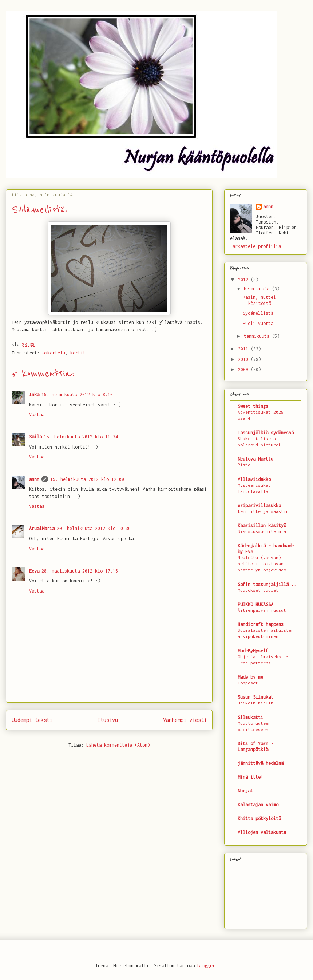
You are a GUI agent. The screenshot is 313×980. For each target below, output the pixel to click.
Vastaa (37, 415)
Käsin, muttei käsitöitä (259, 300)
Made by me (250, 677)
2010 (244, 359)
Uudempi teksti (32, 720)
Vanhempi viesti (185, 720)
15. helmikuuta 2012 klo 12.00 (87, 479)
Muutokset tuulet (258, 590)
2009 (244, 369)
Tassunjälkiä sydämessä (266, 433)
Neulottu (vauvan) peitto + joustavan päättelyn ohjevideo (262, 564)
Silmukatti (250, 717)
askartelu (54, 353)
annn (34, 479)
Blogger (206, 966)
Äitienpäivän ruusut (262, 610)
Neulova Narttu (255, 459)
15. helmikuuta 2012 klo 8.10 (77, 395)
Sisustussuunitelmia (262, 531)
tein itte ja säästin (263, 511)
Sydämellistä (258, 313)
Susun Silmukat (255, 697)
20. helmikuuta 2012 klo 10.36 (94, 528)
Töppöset (248, 683)
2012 (244, 280)
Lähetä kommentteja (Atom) (118, 745)
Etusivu (108, 720)
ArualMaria (42, 528)
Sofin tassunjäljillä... (267, 584)
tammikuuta (258, 336)
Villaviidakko (254, 479)
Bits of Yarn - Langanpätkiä (255, 746)
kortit (78, 353)
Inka (34, 395)
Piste (244, 465)
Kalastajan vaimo (258, 805)
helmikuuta (258, 289)
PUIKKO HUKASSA (255, 604)
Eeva (34, 571)
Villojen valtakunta (262, 832)
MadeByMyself (253, 651)
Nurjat (245, 791)
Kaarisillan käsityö (262, 525)
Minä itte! (250, 777)
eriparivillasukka (259, 505)
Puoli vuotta (258, 323)
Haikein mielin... (259, 703)
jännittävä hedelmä (261, 763)
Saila (35, 437)
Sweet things (253, 406)
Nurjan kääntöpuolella (12, 20)
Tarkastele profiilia (255, 246)
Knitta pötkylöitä (259, 818)
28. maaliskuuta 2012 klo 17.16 (80, 571)
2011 (244, 349)
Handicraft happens (261, 624)
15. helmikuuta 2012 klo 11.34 (81, 437)
